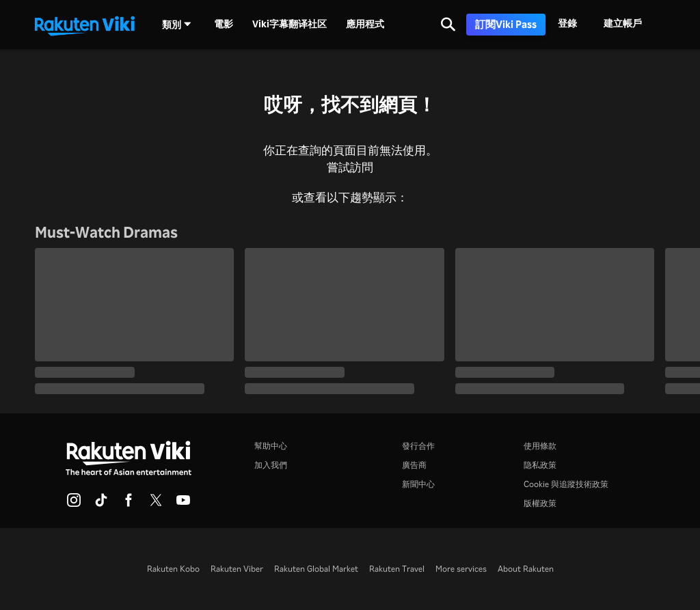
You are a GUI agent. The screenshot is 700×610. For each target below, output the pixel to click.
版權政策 (540, 503)
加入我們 (271, 465)
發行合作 (418, 446)
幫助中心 (271, 446)
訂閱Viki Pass (506, 24)
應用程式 (365, 24)
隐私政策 (540, 465)
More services (461, 569)
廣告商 (414, 465)
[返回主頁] (85, 25)
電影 (224, 24)
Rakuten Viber (237, 569)
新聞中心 (418, 484)
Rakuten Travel (397, 569)
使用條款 (540, 446)
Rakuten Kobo (173, 569)
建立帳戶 (623, 23)
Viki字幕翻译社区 (290, 24)
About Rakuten (526, 569)
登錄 (567, 23)
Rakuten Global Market (316, 569)
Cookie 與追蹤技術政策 (566, 484)
